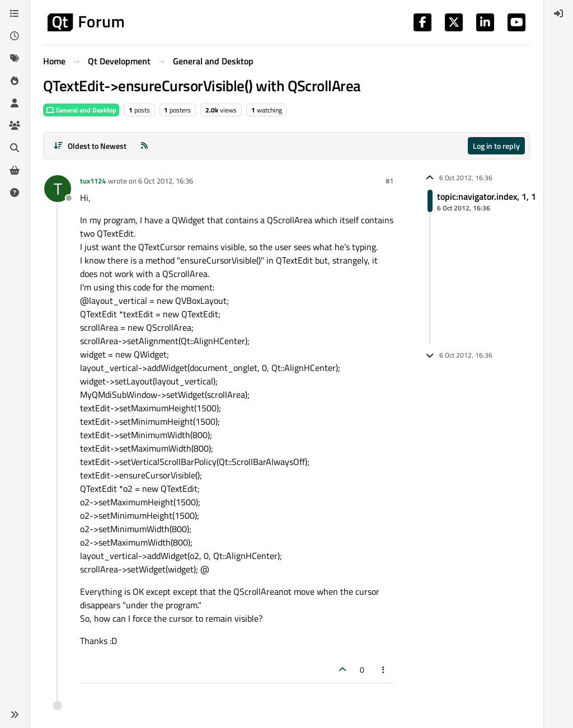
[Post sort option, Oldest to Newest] (90, 146)
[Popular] (15, 81)
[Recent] (15, 36)
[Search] (15, 148)
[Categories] (15, 13)
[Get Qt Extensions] (15, 170)
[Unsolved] (15, 192)
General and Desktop (81, 110)
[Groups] (15, 125)
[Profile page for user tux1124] (58, 189)
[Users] (15, 103)
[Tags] (15, 58)
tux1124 (93, 181)
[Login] (558, 13)
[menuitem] (558, 13)
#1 (389, 181)
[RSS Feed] (144, 146)
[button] (15, 715)
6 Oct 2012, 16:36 (166, 181)
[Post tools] (384, 670)
